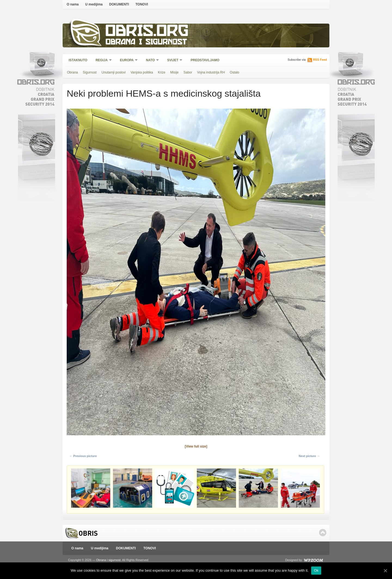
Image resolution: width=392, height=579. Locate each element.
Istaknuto (78, 60)
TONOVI (142, 4)
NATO (151, 61)
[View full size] (196, 446)
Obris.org (147, 32)
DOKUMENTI (119, 4)
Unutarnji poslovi (114, 72)
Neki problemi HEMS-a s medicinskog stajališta (164, 93)
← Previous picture (83, 456)
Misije (174, 72)
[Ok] (385, 571)
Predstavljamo (205, 60)
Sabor (188, 72)
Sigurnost (90, 72)
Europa (127, 61)
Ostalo (235, 72)
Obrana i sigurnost (146, 43)
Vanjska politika (142, 72)
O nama (73, 4)
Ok (316, 570)
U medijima (94, 4)
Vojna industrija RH (211, 72)
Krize (162, 72)
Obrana (72, 72)
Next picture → (309, 456)
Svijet (173, 61)
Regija (102, 61)
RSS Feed (320, 60)
